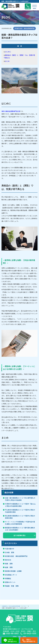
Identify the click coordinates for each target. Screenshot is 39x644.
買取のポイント (10, 582)
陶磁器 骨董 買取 (12, 586)
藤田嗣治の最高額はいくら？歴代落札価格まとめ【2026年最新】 (20, 529)
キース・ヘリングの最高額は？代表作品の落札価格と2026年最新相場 (20, 523)
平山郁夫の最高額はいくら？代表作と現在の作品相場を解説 (20, 511)
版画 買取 (9, 564)
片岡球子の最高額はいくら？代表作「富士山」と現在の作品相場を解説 (20, 505)
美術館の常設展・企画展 (13, 571)
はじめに (8, 52)
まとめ (7, 61)
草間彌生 (8, 578)
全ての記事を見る (24, 535)
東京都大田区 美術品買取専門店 (16, 556)
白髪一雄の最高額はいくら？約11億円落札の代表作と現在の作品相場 (20, 499)
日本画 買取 (10, 552)
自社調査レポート (11, 575)
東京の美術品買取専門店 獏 (11, 111)
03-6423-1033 (28, 634)
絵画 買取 (9, 567)
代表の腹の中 (10, 549)
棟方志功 (8, 560)
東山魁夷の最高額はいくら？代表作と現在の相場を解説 (20, 517)
